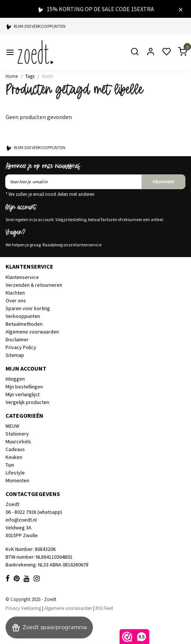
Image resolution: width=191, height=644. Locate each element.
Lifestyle (15, 473)
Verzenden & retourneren (34, 285)
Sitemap (15, 355)
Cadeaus (15, 449)
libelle (48, 76)
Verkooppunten (23, 316)
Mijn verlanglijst (23, 394)
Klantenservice (22, 277)
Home (12, 76)
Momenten (17, 480)
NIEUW (12, 426)
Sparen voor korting (28, 308)
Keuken (14, 457)
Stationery (17, 434)
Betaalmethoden (24, 324)
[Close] (181, 9)
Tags (30, 76)
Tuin (10, 465)
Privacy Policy (21, 347)
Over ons (16, 300)
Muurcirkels (18, 441)
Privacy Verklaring (23, 608)
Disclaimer (17, 339)
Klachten (15, 293)
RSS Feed (104, 608)
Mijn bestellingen (24, 387)
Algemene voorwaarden (32, 332)
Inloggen (15, 379)
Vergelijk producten (27, 402)
